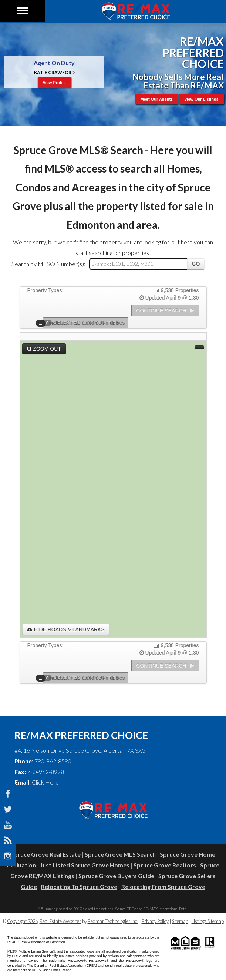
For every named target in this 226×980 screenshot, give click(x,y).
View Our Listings (201, 99)
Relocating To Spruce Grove (79, 887)
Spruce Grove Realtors (165, 865)
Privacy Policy (155, 921)
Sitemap (180, 921)
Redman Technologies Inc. (113, 921)
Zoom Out (44, 349)
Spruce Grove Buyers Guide (116, 876)
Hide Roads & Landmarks (66, 629)
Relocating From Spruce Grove (163, 887)
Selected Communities (83, 323)
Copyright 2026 (22, 921)
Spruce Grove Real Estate (46, 854)
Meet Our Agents (157, 99)
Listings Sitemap (208, 921)
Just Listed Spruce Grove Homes (85, 865)
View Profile (54, 83)
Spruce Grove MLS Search (120, 854)
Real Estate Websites (60, 921)
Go (196, 264)
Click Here (45, 782)
